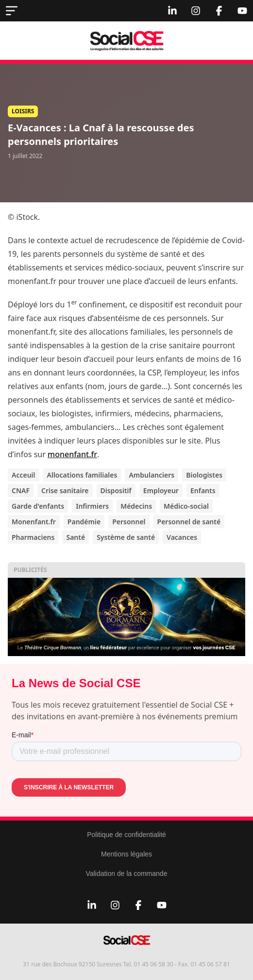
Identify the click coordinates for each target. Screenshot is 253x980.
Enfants (203, 490)
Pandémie (84, 522)
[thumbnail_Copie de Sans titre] (126, 617)
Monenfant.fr (34, 522)
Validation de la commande (127, 873)
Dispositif (116, 490)
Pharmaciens (33, 537)
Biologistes (204, 475)
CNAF (21, 490)
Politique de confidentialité (126, 835)
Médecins (136, 506)
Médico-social (186, 506)
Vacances (182, 537)
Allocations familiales (82, 475)
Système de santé (126, 537)
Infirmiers (92, 506)
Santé (76, 537)
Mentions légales (126, 854)
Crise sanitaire (65, 490)
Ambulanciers (152, 475)
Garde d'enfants (38, 506)
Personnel (129, 522)
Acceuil (24, 475)
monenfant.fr (72, 454)
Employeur (161, 490)
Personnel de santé (189, 522)
